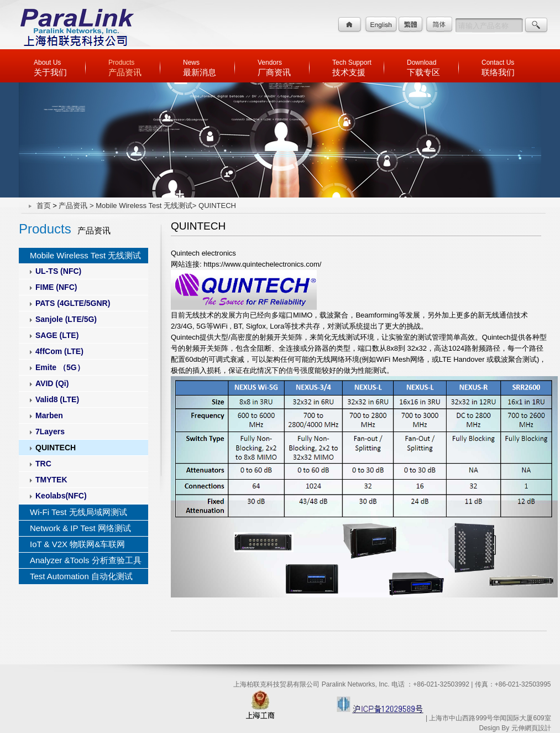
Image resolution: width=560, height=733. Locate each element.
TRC (43, 464)
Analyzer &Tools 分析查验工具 (86, 560)
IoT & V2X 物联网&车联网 (77, 544)
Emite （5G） (60, 367)
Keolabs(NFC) (61, 496)
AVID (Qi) (52, 383)
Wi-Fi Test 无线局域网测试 (78, 512)
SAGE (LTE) (57, 335)
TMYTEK (51, 480)
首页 (44, 206)
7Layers (50, 432)
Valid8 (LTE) (57, 399)
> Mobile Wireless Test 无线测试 (141, 206)
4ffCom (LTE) (59, 351)
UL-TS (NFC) (58, 271)
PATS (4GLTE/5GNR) (73, 303)
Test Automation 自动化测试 (81, 576)
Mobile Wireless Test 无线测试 (85, 255)
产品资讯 (73, 206)
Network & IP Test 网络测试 (80, 528)
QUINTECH (56, 448)
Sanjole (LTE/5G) (66, 319)
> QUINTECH (214, 206)
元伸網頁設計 (531, 728)
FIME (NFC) (56, 287)
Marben (49, 415)
